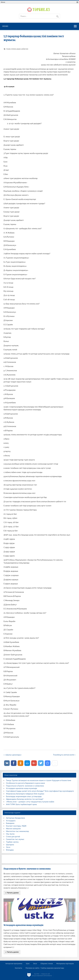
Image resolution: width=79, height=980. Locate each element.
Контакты (18, 968)
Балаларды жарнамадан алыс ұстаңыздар (24, 796)
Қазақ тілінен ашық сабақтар (17, 49)
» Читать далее (12, 893)
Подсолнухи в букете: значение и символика (25, 786)
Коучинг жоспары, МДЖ (16, 826)
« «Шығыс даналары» (13, 755)
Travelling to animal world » (64, 755)
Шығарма (10, 845)
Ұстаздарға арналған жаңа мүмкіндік (22, 788)
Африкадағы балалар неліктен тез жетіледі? (25, 799)
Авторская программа (14, 964)
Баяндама (10, 823)
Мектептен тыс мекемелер (18, 831)
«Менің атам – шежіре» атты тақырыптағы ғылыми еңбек (30, 802)
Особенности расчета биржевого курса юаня (25, 783)
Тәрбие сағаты (12, 842)
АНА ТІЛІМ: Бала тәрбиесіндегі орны (21, 804)
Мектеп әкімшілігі (13, 829)
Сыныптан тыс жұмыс (15, 839)
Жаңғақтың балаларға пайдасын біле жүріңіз (25, 794)
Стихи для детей (13, 837)
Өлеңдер (10, 850)
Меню (3, 2)
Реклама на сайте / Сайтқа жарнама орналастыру (45, 968)
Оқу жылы (10, 834)
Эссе (8, 847)
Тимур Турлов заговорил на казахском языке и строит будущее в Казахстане (39, 780)
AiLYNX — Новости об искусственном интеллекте (42, 975)
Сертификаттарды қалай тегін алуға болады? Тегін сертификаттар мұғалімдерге (40, 791)
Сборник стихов (47, 964)
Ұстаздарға (11, 821)
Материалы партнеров (65, 964)
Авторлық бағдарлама (15, 818)
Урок (28, 964)
